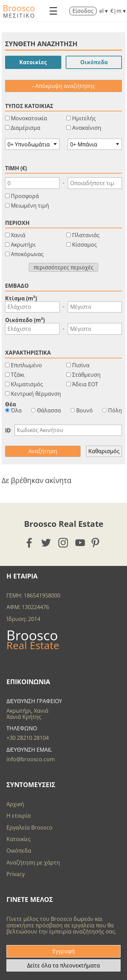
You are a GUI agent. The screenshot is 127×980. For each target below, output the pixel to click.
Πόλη (112, 410)
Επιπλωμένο (26, 365)
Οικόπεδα (94, 62)
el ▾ (103, 11)
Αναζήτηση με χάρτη (33, 862)
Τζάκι (18, 375)
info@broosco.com (31, 759)
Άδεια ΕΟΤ (85, 384)
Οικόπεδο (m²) (25, 320)
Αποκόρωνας (27, 254)
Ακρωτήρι (23, 245)
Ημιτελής (84, 118)
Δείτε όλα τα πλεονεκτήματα (63, 965)
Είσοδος (83, 11)
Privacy (16, 874)
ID (8, 430)
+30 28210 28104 (28, 738)
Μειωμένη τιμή (30, 206)
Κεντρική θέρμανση (36, 394)
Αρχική (15, 804)
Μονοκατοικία (29, 118)
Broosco (19, 8)
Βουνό (82, 410)
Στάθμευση (86, 375)
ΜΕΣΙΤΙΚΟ (19, 16)
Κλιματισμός (27, 384)
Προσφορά (25, 196)
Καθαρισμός (104, 451)
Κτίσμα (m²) (21, 298)
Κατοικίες (33, 62)
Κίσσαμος (84, 245)
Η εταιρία (19, 816)
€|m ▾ (118, 11)
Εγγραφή (64, 951)
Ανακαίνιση (87, 128)
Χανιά (18, 235)
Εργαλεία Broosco (29, 827)
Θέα (10, 404)
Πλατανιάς (86, 235)
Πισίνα (81, 365)
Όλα (13, 410)
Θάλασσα (46, 410)
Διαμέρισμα (26, 128)
